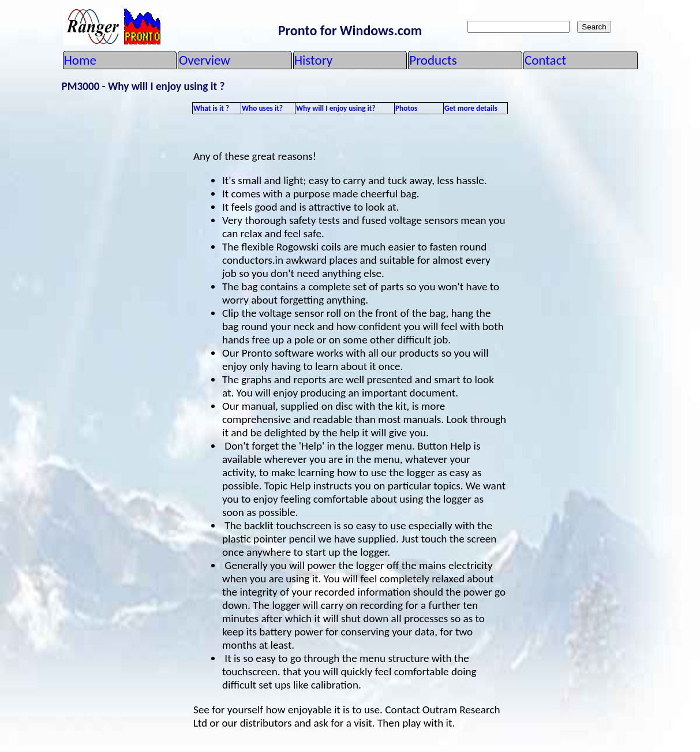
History (314, 60)
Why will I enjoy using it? (336, 108)
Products (433, 60)
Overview (205, 60)
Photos (406, 108)
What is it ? (211, 108)
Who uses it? (262, 108)
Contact (545, 60)
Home (80, 60)
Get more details (471, 108)
